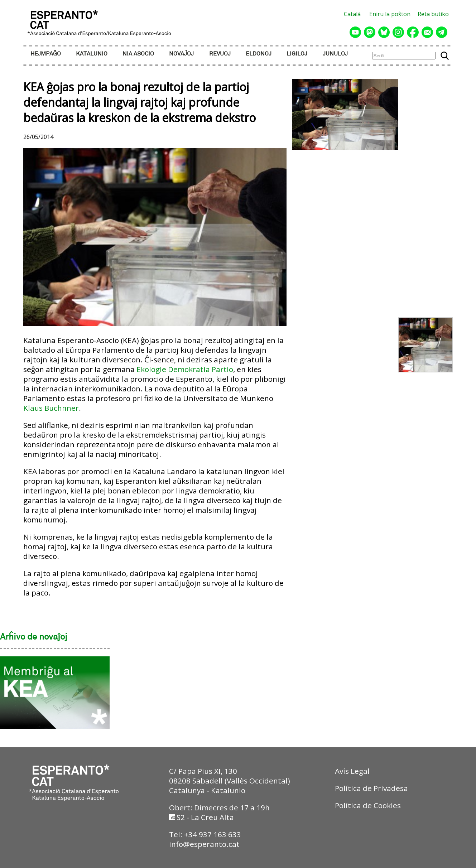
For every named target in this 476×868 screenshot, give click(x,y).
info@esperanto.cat (204, 844)
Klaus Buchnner (51, 408)
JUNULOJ (335, 54)
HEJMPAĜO (46, 54)
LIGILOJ (297, 54)
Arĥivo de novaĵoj (34, 637)
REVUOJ (220, 54)
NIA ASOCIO (138, 54)
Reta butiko (433, 14)
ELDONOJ (259, 54)
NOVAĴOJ (181, 54)
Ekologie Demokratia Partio (185, 369)
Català (352, 14)
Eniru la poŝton (390, 14)
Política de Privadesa (371, 788)
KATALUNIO (92, 54)
